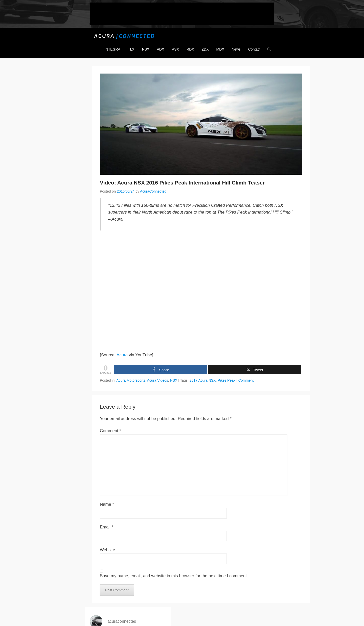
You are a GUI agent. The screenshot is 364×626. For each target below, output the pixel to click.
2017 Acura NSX (203, 380)
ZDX (205, 49)
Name (107, 504)
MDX (220, 49)
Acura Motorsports (131, 380)
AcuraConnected (153, 191)
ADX (160, 49)
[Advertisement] (182, 14)
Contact (254, 49)
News (236, 49)
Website (107, 550)
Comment (246, 380)
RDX (190, 49)
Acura (122, 355)
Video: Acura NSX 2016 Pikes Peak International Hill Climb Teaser (182, 183)
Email (107, 527)
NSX (146, 49)
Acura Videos (158, 380)
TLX (131, 49)
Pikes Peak (226, 380)
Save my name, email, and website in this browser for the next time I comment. (174, 576)
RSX (175, 49)
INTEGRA (112, 49)
